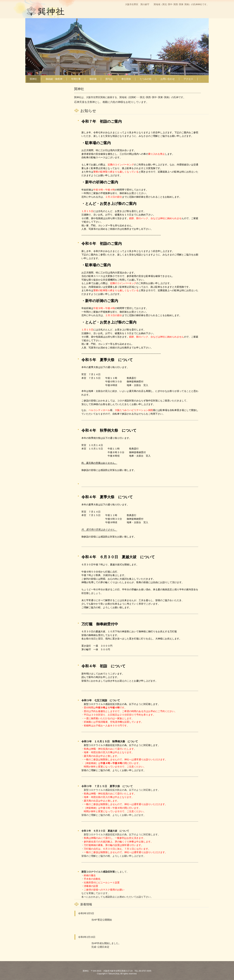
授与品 (109, 79)
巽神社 (59, 19)
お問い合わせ (168, 79)
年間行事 (76, 79)
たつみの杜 (146, 79)
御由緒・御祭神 (54, 79)
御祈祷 (93, 79)
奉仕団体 (126, 79)
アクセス (188, 79)
